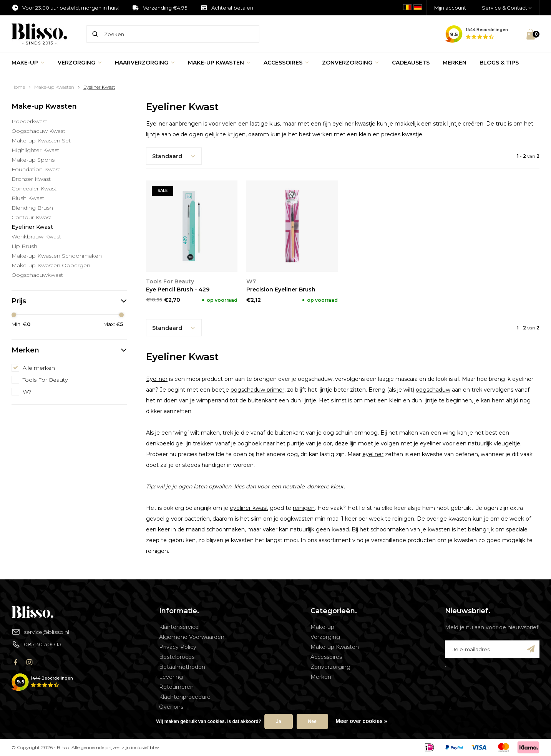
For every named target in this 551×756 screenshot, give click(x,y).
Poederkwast (29, 121)
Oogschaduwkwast (37, 275)
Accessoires (286, 63)
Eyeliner (157, 379)
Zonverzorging (350, 63)
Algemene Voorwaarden (192, 637)
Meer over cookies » (362, 721)
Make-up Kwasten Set (41, 141)
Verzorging (80, 63)
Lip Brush (24, 246)
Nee (312, 721)
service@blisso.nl (40, 632)
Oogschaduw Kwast (38, 131)
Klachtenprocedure (185, 697)
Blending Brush (32, 208)
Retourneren (176, 687)
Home (18, 87)
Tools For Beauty (45, 380)
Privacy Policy (178, 647)
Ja (278, 721)
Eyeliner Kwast (99, 87)
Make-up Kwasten (219, 63)
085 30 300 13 (37, 644)
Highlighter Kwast (35, 150)
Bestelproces (177, 657)
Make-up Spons (33, 160)
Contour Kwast (32, 217)
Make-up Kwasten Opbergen (51, 265)
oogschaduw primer (257, 390)
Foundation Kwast (36, 169)
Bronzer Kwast (31, 179)
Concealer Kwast (34, 189)
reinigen (304, 508)
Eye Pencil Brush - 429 (178, 289)
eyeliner (431, 443)
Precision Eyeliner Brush (281, 289)
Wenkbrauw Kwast (36, 237)
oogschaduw (433, 390)
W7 (27, 392)
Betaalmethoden (182, 667)
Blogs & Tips (499, 63)
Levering (171, 677)
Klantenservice (179, 627)
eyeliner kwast (249, 508)
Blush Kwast (28, 198)
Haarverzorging (145, 63)
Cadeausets (411, 63)
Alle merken (39, 368)
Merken (455, 63)
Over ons (171, 707)
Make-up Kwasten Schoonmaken (57, 256)
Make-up (28, 63)
